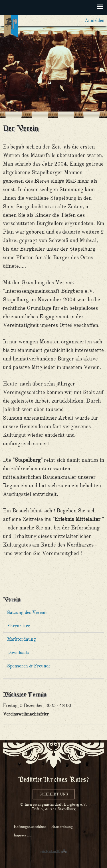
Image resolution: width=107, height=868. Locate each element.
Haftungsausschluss (30, 827)
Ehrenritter (19, 626)
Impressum (23, 835)
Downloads (18, 652)
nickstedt (54, 851)
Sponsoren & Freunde (29, 666)
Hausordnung (62, 827)
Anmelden (95, 20)
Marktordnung (22, 639)
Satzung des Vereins (27, 612)
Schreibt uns (54, 794)
